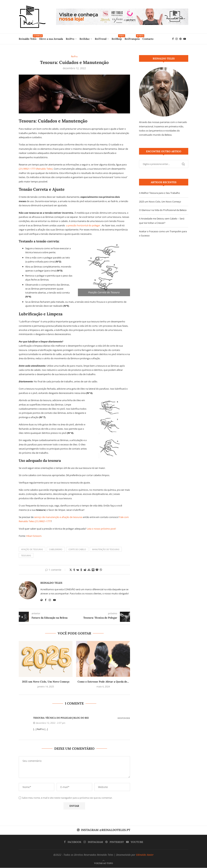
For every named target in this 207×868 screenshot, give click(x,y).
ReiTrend (101, 39)
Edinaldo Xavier (145, 855)
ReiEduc (85, 39)
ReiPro (70, 39)
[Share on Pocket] (97, 570)
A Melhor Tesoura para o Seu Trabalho (159, 193)
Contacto (148, 39)
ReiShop (117, 37)
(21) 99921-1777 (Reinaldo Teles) (36, 169)
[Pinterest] (180, 39)
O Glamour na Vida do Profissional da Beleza (163, 210)
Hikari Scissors (34, 536)
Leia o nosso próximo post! (101, 529)
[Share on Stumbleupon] (89, 570)
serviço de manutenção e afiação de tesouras (58, 517)
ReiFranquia (132, 37)
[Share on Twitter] (71, 570)
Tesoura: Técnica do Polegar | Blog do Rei (61, 718)
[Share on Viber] (101, 570)
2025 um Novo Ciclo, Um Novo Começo (46, 682)
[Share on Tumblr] (74, 570)
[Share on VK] (78, 570)
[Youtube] (185, 39)
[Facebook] (173, 39)
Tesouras (26, 556)
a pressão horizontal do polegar (83, 226)
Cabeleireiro (56, 549)
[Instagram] (177, 39)
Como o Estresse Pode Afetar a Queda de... (103, 682)
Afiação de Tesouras (32, 549)
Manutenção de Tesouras (106, 549)
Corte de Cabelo (77, 549)
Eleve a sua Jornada (51, 39)
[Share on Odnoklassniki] (81, 570)
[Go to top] (103, 863)
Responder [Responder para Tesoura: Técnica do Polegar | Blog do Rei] (124, 718)
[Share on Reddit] (85, 570)
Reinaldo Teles (28, 37)
